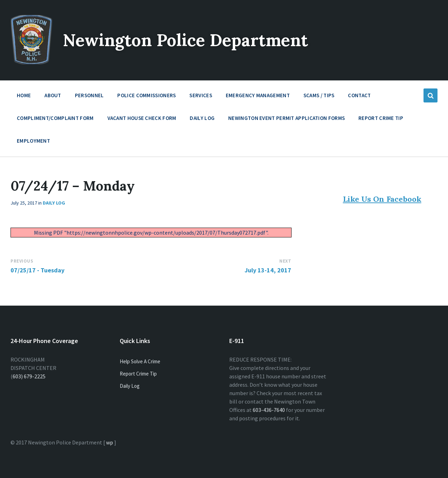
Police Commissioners (146, 97)
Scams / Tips (319, 95)
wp (110, 442)
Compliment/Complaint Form (55, 118)
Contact (359, 95)
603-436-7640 (269, 410)
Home (24, 95)
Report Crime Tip (381, 118)
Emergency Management (258, 97)
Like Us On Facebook (382, 199)
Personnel (89, 97)
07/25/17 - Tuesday (37, 270)
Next (285, 261)
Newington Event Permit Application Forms (286, 118)
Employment (33, 142)
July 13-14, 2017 (268, 270)
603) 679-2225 (29, 376)
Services (201, 97)
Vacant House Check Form (142, 118)
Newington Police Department (186, 40)
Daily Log (202, 118)
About (53, 97)
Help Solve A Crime (140, 361)
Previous (22, 261)
